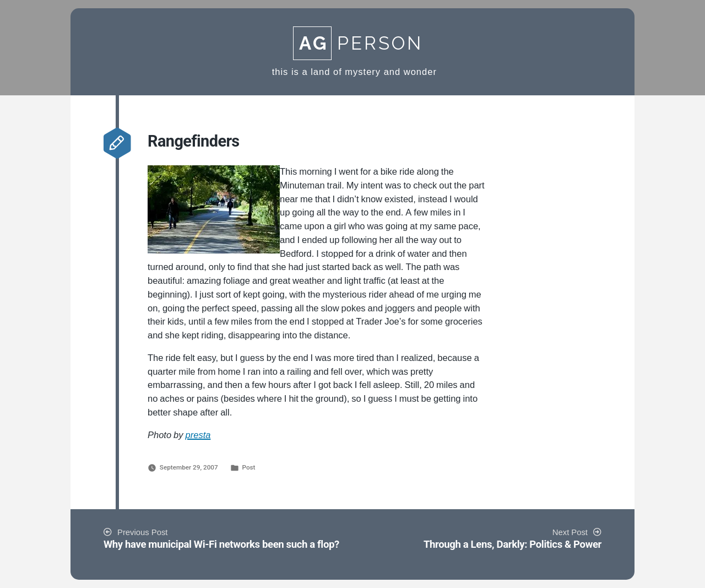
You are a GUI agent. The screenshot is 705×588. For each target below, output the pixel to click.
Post (248, 467)
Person (358, 43)
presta (198, 435)
